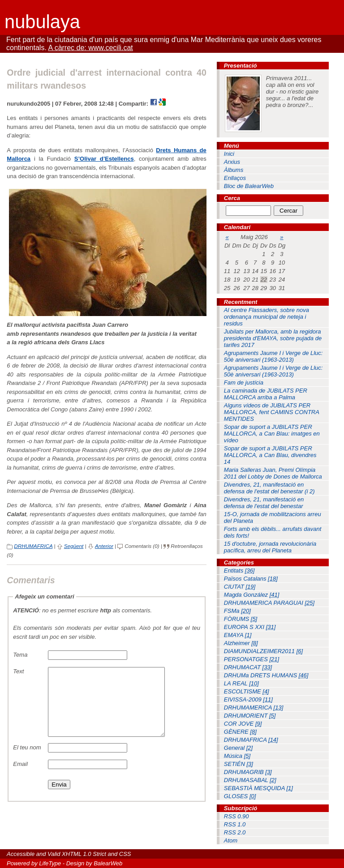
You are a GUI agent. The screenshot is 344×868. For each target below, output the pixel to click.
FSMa (237, 611)
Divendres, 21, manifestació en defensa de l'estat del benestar (264, 503)
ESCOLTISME (247, 691)
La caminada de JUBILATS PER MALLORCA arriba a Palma (266, 394)
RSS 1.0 (235, 824)
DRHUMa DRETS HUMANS (266, 675)
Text (18, 671)
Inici (229, 154)
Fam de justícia (244, 383)
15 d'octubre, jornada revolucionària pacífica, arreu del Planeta (270, 547)
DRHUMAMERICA (254, 708)
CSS (125, 854)
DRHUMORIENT (250, 716)
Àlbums (234, 170)
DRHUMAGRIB (248, 772)
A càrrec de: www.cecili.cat (90, 48)
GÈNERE (240, 732)
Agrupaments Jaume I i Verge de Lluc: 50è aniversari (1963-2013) (273, 356)
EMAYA (238, 635)
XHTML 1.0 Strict (84, 854)
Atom (231, 840)
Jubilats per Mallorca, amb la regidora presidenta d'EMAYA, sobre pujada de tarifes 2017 (273, 338)
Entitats (239, 571)
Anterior (104, 546)
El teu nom (27, 761)
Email (20, 777)
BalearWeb (108, 863)
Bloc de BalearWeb (249, 186)
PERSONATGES (252, 659)
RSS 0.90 (236, 816)
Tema (20, 655)
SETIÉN (239, 764)
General (238, 748)
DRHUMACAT (248, 667)
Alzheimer (241, 643)
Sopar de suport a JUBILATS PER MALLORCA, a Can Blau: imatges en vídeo (272, 434)
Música (237, 756)
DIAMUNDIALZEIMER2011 (263, 651)
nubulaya (42, 22)
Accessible (21, 854)
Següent (74, 546)
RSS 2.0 (235, 832)
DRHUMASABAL (250, 780)
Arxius (232, 162)
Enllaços (235, 178)
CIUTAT (240, 587)
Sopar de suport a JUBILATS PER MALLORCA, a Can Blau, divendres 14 (270, 455)
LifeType (50, 863)
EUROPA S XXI (250, 627)
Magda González (252, 595)
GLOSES (240, 796)
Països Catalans (251, 579)
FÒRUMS (241, 619)
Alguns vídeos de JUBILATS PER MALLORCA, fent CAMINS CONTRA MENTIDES (272, 412)
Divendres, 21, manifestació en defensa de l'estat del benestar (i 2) (269, 488)
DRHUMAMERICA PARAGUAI (269, 603)
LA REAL (241, 683)
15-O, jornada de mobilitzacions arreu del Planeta (273, 517)
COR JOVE (243, 724)
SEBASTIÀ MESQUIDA (258, 788)
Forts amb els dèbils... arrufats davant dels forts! (273, 532)
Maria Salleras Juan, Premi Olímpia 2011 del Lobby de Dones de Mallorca (273, 473)
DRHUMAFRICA (33, 546)
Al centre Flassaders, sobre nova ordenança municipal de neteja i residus (267, 317)
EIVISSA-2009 (248, 699)
